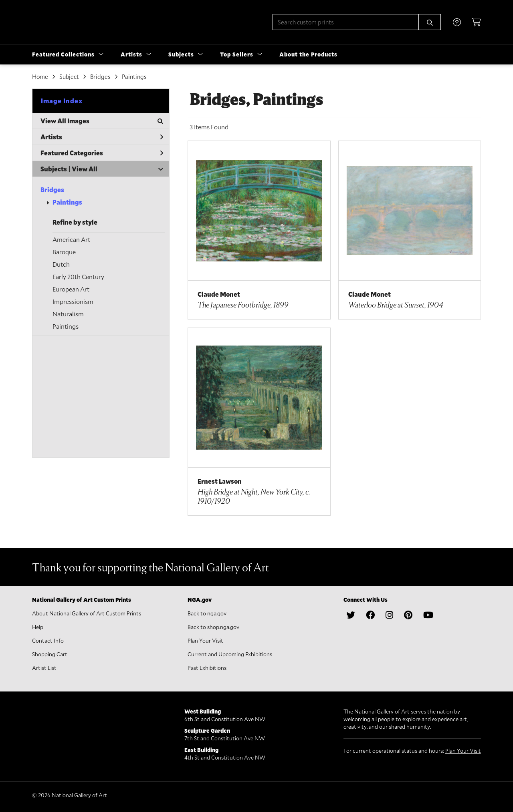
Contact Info (48, 640)
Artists (102, 137)
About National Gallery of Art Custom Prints (87, 613)
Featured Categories (102, 153)
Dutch (61, 264)
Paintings (67, 202)
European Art (71, 289)
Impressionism (73, 301)
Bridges (52, 190)
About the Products (308, 54)
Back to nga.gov (207, 613)
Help (38, 627)
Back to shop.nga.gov (213, 627)
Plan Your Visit (205, 640)
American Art (71, 239)
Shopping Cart (50, 654)
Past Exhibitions (207, 668)
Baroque (64, 252)
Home (40, 76)
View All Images (102, 121)
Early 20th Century (78, 276)
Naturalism (68, 314)
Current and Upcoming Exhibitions (230, 654)
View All (85, 169)
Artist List (44, 668)
